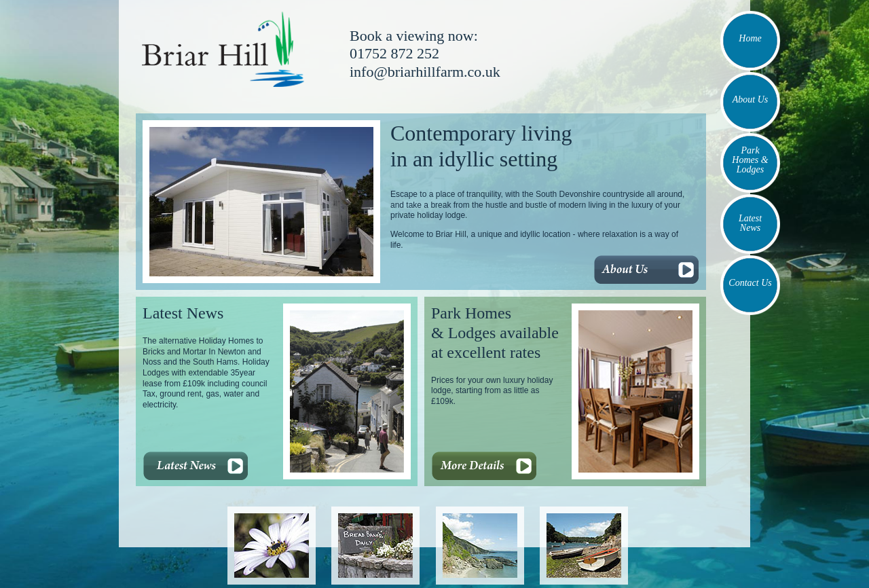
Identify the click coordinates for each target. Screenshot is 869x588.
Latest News (750, 223)
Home (750, 38)
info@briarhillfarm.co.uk (425, 72)
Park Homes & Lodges (750, 160)
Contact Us (750, 283)
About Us (751, 99)
